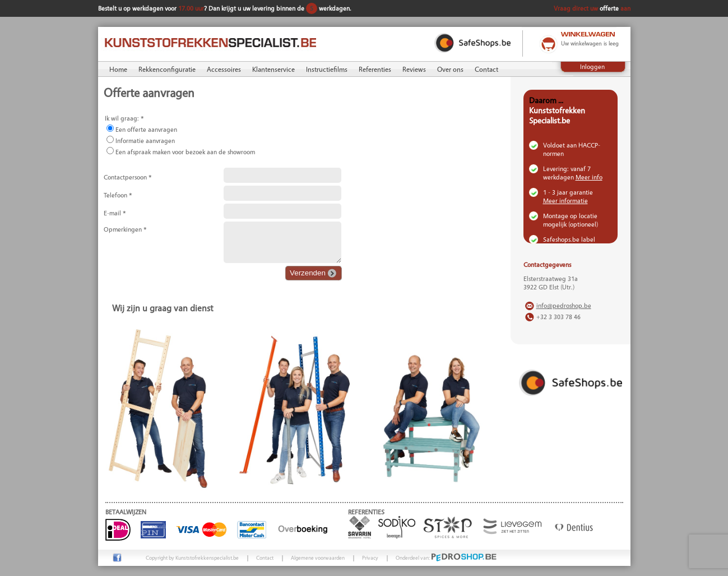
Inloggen (592, 66)
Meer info (589, 177)
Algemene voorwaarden (318, 557)
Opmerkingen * (125, 229)
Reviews (414, 69)
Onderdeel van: (446, 557)
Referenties (375, 69)
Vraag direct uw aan (592, 8)
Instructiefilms (327, 69)
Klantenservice (273, 69)
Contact (486, 69)
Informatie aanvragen (145, 140)
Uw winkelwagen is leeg (590, 43)
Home (118, 69)
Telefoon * (118, 195)
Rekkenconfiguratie (167, 69)
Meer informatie (565, 201)
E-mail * (115, 213)
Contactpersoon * (128, 177)
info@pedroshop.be (564, 305)
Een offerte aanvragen (146, 129)
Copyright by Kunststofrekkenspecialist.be (192, 557)
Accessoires (224, 69)
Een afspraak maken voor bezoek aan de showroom (185, 152)
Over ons (450, 69)
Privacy (370, 557)
